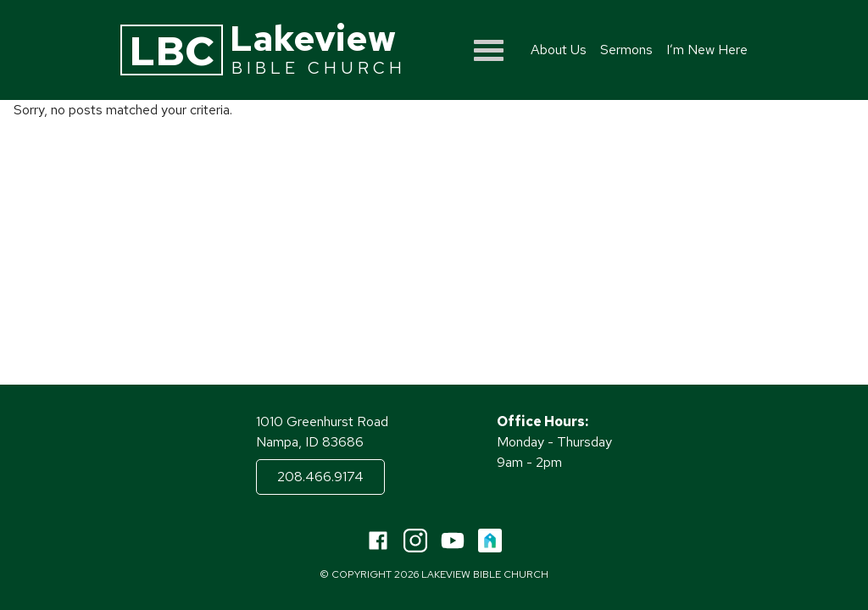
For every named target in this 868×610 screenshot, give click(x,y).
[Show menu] (489, 50)
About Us (559, 50)
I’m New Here (707, 50)
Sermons (626, 50)
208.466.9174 (320, 477)
